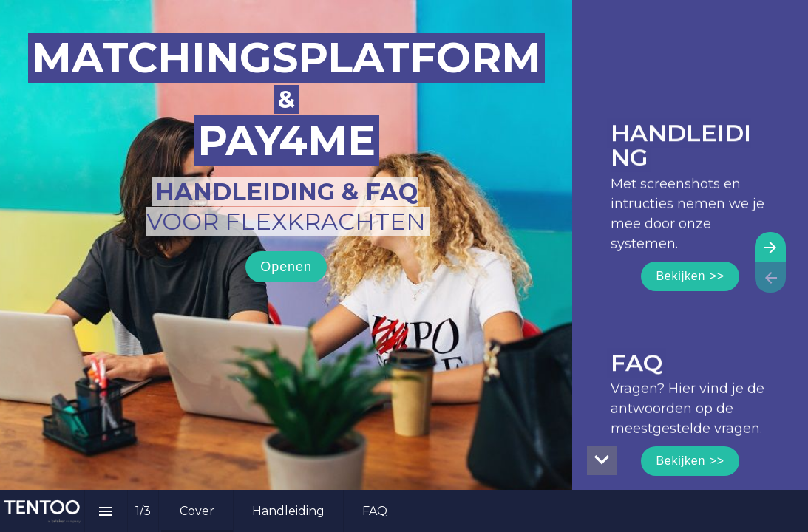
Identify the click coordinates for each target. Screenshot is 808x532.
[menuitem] (197, 511)
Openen (286, 267)
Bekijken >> (690, 276)
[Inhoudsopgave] (106, 511)
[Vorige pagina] (770, 277)
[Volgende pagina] (770, 247)
